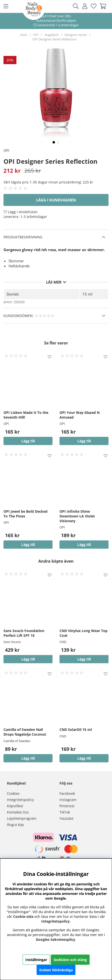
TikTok (65, 812)
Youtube (66, 818)
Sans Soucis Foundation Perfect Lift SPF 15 (24, 633)
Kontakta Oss (18, 812)
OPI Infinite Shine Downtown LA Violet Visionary (77, 516)
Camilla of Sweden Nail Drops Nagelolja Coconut (25, 732)
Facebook (67, 793)
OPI (36, 35)
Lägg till (28, 659)
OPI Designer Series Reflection (55, 39)
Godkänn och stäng (70, 960)
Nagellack (52, 35)
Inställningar (36, 960)
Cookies (13, 793)
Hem (24, 35)
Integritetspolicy (20, 800)
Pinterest (67, 806)
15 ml (87, 294)
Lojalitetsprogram (22, 818)
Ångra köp (15, 825)
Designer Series (76, 35)
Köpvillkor (15, 806)
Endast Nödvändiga (56, 970)
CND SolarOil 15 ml (76, 730)
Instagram (68, 800)
